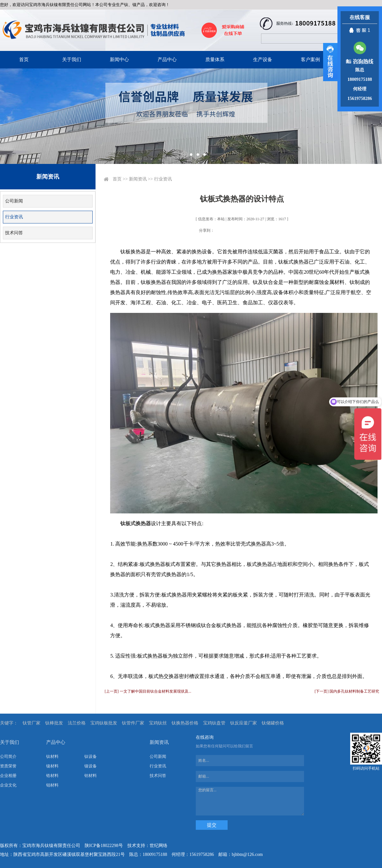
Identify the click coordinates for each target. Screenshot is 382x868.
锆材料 (52, 776)
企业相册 (8, 776)
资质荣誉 (8, 766)
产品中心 (167, 60)
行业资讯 (14, 217)
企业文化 (8, 785)
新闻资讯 (138, 179)
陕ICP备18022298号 (104, 846)
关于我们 (72, 60)
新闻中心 (119, 60)
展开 (330, 62)
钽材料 (91, 776)
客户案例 (310, 60)
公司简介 (8, 756)
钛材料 (52, 756)
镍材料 (52, 766)
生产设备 (263, 60)
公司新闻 (14, 201)
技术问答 (14, 233)
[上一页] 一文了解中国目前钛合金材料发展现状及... (148, 691)
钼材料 (52, 785)
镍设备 (91, 766)
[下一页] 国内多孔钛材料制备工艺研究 (347, 691)
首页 (24, 60)
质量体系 (215, 60)
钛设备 (91, 756)
